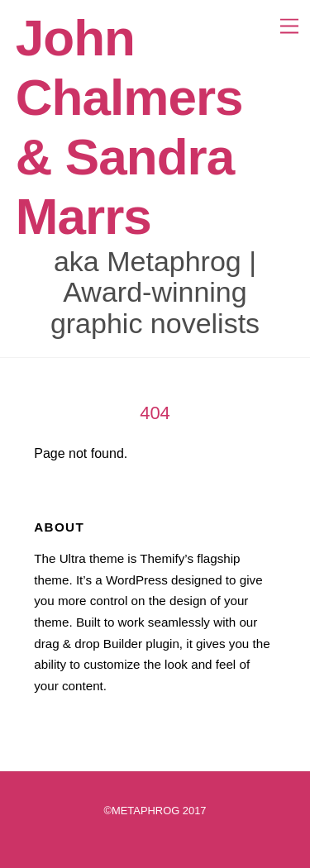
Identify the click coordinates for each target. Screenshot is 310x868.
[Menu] (284, 23)
